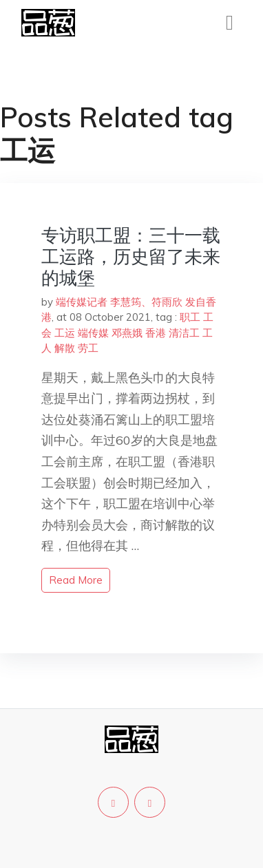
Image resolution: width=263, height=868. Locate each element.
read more (76, 580)
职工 (190, 317)
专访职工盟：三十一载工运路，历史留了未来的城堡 (131, 256)
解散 (65, 348)
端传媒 (93, 333)
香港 (156, 333)
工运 (65, 333)
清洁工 (184, 333)
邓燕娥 (127, 333)
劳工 (88, 348)
